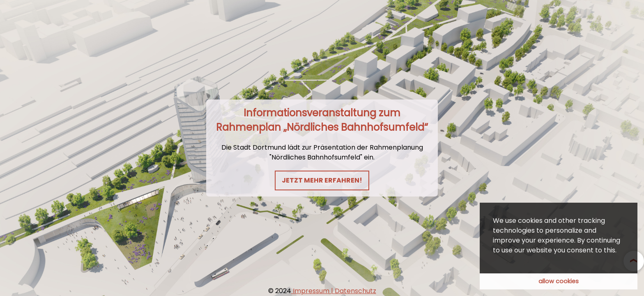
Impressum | (313, 291)
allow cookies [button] (559, 281)
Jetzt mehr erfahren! (322, 180)
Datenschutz (355, 291)
